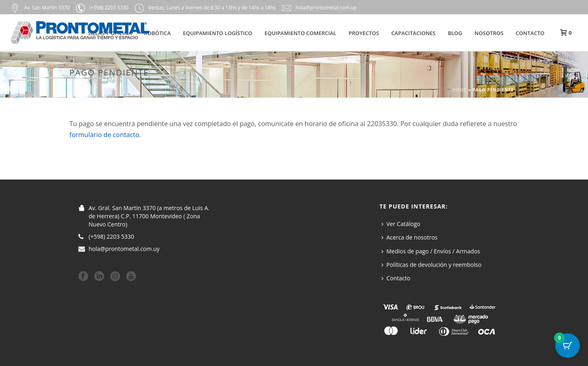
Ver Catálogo (401, 224)
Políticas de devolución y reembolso (431, 265)
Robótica (157, 33)
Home (460, 90)
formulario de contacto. (105, 135)
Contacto (530, 33)
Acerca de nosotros (409, 237)
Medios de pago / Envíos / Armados (431, 251)
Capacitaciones (413, 33)
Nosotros (489, 33)
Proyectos (364, 33)
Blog (455, 33)
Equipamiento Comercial (301, 33)
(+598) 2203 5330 (111, 237)
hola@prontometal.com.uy (124, 249)
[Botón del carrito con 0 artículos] (568, 346)
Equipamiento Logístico (218, 33)
